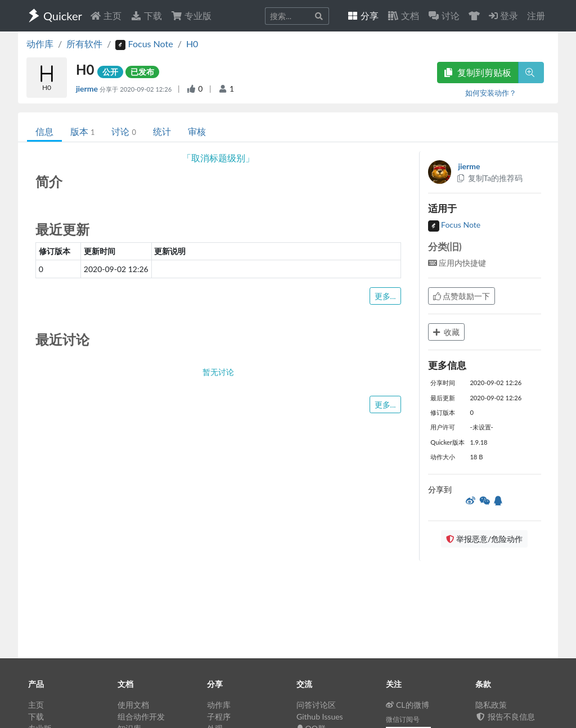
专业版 (191, 15)
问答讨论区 (316, 705)
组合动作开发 (141, 716)
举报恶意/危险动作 (484, 539)
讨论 (123, 131)
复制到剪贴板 (478, 72)
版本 (82, 131)
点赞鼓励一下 (462, 296)
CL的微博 (408, 705)
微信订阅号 (403, 719)
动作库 (40, 44)
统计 (162, 131)
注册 (536, 15)
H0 (192, 44)
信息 (44, 131)
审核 (197, 131)
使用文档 (133, 705)
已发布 (142, 72)
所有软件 (84, 44)
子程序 (219, 716)
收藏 (447, 332)
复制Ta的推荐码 (490, 178)
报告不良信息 (505, 716)
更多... (385, 296)
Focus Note (454, 225)
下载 (146, 15)
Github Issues (320, 716)
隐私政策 (491, 705)
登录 (503, 15)
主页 (106, 15)
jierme (88, 89)
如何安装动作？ (491, 93)
